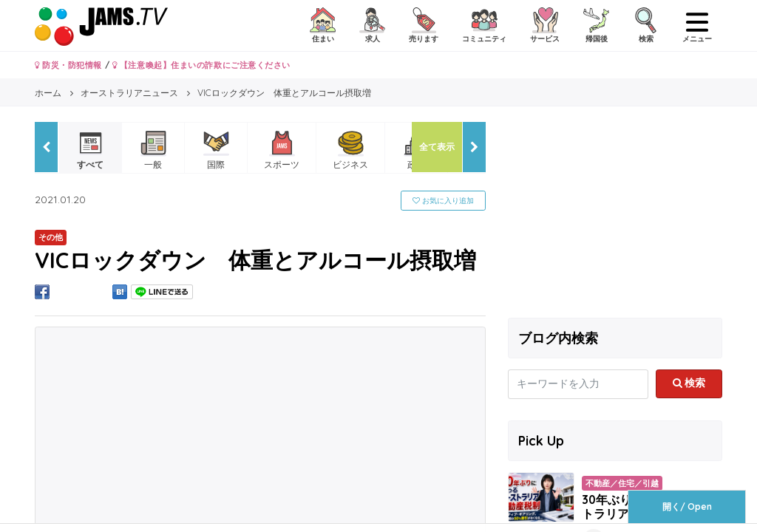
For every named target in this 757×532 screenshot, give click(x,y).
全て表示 (437, 147)
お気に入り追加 (443, 201)
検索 (689, 383)
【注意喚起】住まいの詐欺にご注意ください (201, 65)
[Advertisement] (615, 214)
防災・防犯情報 (68, 65)
